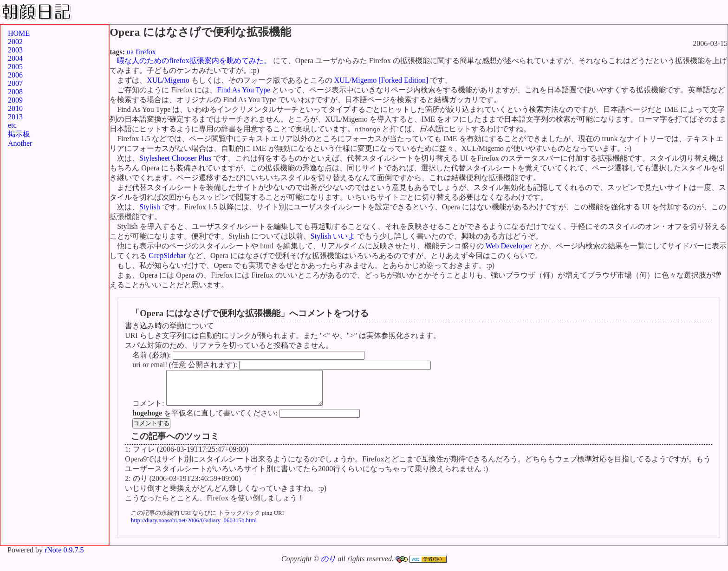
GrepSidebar (167, 256)
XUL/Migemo (168, 80)
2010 (15, 108)
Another (20, 143)
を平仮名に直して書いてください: (206, 420)
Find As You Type (244, 90)
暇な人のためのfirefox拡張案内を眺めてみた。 (194, 61)
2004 (15, 58)
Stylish (149, 207)
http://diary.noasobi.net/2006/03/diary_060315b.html (194, 527)
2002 (15, 42)
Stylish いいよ (333, 236)
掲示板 (19, 134)
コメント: (149, 410)
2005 (15, 67)
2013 (15, 117)
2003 (15, 50)
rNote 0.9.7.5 (64, 557)
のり (328, 566)
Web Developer (509, 246)
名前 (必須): (153, 355)
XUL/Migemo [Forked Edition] (381, 80)
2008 (15, 92)
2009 (15, 100)
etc (12, 125)
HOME (19, 33)
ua (130, 52)
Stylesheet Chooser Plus (175, 158)
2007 (15, 83)
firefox (146, 52)
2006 (15, 75)
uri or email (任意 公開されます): (186, 365)
